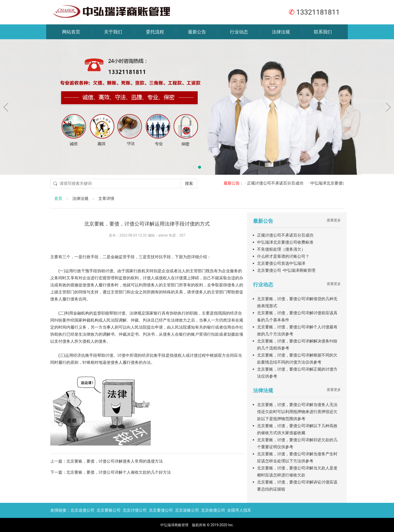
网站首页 (71, 32)
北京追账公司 (187, 510)
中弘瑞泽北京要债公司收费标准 (285, 242)
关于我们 (113, 32)
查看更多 (334, 220)
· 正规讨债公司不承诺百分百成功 (278, 183)
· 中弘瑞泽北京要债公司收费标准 (342, 183)
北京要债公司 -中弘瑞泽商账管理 (286, 270)
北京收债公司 (213, 510)
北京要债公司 (161, 510)
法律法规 (281, 32)
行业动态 (239, 32)
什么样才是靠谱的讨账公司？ (283, 256)
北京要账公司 (109, 510)
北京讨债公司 (135, 510)
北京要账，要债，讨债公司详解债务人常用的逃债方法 (115, 461)
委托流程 (155, 32)
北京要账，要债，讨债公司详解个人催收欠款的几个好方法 (119, 472)
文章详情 (106, 198)
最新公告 (197, 32)
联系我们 (323, 32)
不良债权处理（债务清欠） (281, 249)
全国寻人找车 (239, 510)
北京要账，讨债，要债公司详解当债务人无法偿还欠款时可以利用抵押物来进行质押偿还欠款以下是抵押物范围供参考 (297, 412)
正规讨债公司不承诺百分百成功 (285, 235)
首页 (58, 198)
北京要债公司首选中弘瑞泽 (281, 263)
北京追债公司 (82, 510)
